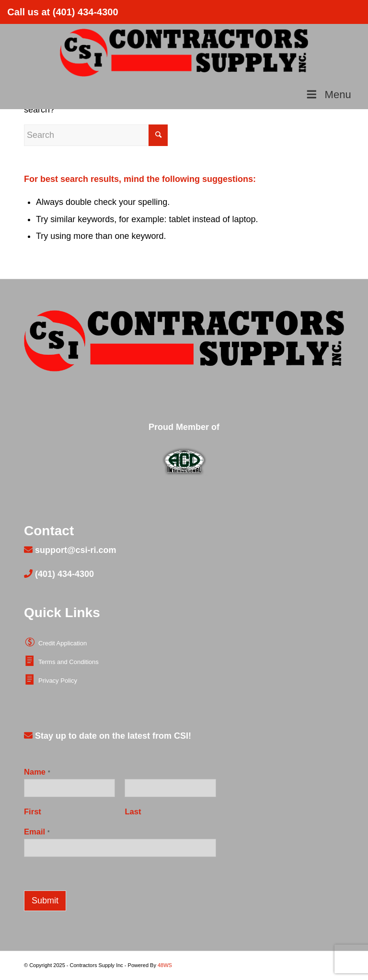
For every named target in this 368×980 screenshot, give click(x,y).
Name (37, 772)
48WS (165, 965)
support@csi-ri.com (75, 550)
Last (133, 812)
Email (37, 832)
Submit (45, 901)
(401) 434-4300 (63, 574)
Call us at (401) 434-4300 (63, 12)
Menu (328, 95)
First (33, 812)
